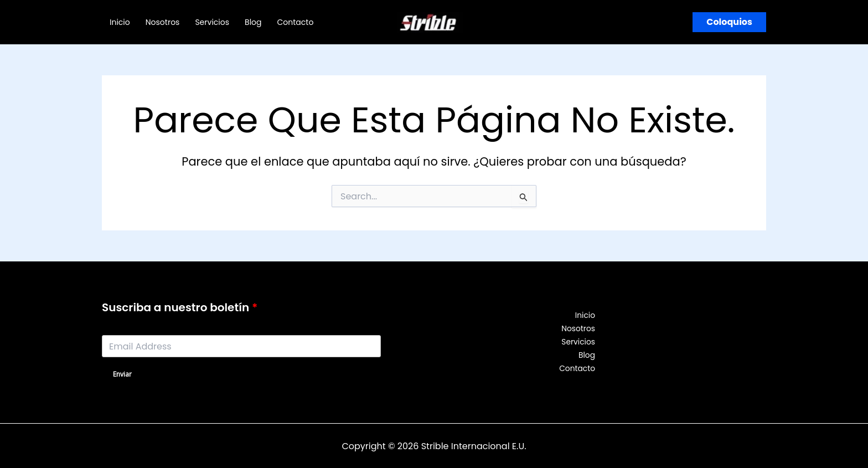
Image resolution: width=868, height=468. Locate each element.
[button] (729, 22)
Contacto (296, 22)
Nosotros (163, 22)
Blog (253, 22)
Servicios (212, 22)
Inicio (120, 22)
